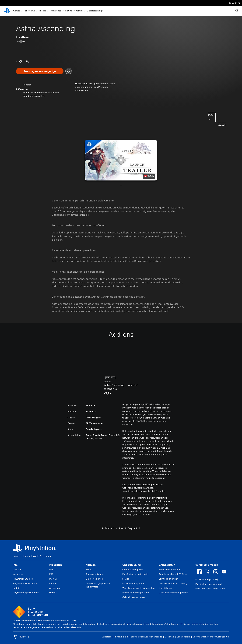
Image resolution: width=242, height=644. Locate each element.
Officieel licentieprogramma (174, 593)
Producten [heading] (56, 565)
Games (17, 11)
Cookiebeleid (183, 637)
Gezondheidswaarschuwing (173, 583)
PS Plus (42, 11)
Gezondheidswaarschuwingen (138, 488)
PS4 (33, 11)
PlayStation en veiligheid (135, 574)
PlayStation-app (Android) (209, 584)
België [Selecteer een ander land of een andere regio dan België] (22, 637)
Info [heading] (15, 565)
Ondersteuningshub (133, 570)
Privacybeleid (121, 637)
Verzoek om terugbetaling (136, 593)
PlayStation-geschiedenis (26, 593)
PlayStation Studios (23, 579)
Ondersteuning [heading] (132, 565)
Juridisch (107, 637)
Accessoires (55, 11)
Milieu (89, 570)
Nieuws (69, 11)
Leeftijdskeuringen (168, 579)
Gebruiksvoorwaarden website (146, 637)
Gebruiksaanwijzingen (134, 597)
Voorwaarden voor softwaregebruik (211, 637)
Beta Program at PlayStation (210, 589)
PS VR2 (53, 579)
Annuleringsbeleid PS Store (173, 574)
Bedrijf (16, 588)
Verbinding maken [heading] (207, 565)
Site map (169, 637)
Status (126, 579)
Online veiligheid (95, 579)
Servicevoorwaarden (169, 570)
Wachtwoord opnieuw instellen (138, 588)
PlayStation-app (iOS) (207, 579)
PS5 (26, 11)
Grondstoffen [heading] (167, 565)
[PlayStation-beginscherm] (7, 11)
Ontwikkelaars (166, 588)
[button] (121, 160)
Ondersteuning (94, 11)
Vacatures (18, 574)
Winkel (80, 11)
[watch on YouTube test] (149, 176)
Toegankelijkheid (95, 574)
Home (16, 556)
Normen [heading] (91, 565)
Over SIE (17, 570)
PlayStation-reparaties (134, 583)
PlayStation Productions (25, 583)
